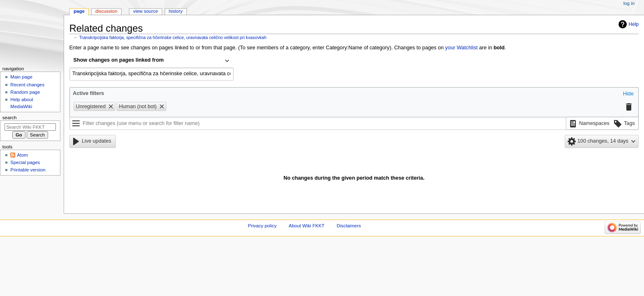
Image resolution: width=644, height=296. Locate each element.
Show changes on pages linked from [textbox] (119, 60)
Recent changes (27, 85)
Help (634, 24)
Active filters (88, 93)
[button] (628, 94)
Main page (21, 77)
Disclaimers (349, 226)
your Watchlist (461, 48)
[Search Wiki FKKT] (30, 127)
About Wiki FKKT (307, 226)
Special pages (25, 162)
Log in (629, 3)
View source (145, 11)
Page (79, 11)
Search (10, 118)
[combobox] (152, 61)
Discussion (106, 11)
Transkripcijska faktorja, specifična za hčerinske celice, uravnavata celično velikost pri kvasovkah (173, 37)
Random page (25, 92)
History (176, 11)
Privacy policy (262, 226)
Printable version (28, 170)
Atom (22, 155)
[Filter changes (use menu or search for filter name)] (318, 123)
